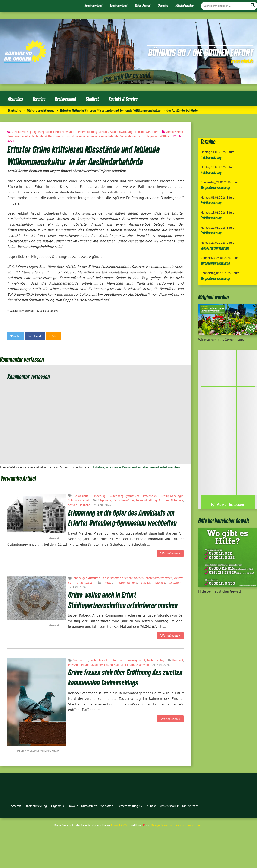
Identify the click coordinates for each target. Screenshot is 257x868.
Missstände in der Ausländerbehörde (95, 136)
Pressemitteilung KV (129, 806)
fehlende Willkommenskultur (51, 136)
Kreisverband (65, 99)
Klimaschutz (89, 806)
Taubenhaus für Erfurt (104, 660)
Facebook (35, 336)
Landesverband (119, 5)
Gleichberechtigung (41, 110)
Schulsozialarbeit (79, 500)
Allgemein (104, 500)
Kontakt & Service (123, 99)
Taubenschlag (155, 660)
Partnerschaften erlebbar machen (122, 578)
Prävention (150, 496)
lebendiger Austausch (86, 578)
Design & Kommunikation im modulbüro (177, 825)
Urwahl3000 (119, 825)
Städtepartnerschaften (159, 578)
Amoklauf (82, 496)
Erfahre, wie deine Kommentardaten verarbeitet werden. (137, 467)
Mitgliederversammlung (215, 187)
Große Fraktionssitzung (215, 248)
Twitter (16, 336)
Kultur (108, 583)
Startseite (14, 110)
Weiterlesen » (170, 553)
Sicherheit (177, 500)
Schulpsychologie (172, 496)
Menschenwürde (64, 132)
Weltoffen (152, 132)
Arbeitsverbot (175, 132)
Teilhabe (139, 132)
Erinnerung (99, 496)
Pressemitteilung (86, 132)
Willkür (165, 136)
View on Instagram (227, 505)
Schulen (164, 500)
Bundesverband (93, 5)
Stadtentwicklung (121, 132)
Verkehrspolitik (169, 806)
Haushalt (178, 660)
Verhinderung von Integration (139, 136)
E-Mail (53, 336)
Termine (39, 99)
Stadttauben (81, 660)
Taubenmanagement (132, 660)
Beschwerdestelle (19, 136)
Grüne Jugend (143, 5)
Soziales (104, 132)
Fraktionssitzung (211, 157)
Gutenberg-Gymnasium (124, 496)
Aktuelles (15, 99)
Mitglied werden (185, 5)
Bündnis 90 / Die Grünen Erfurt (201, 52)
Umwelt (144, 665)
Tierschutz (131, 665)
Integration (45, 132)
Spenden (163, 5)
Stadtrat (92, 99)
